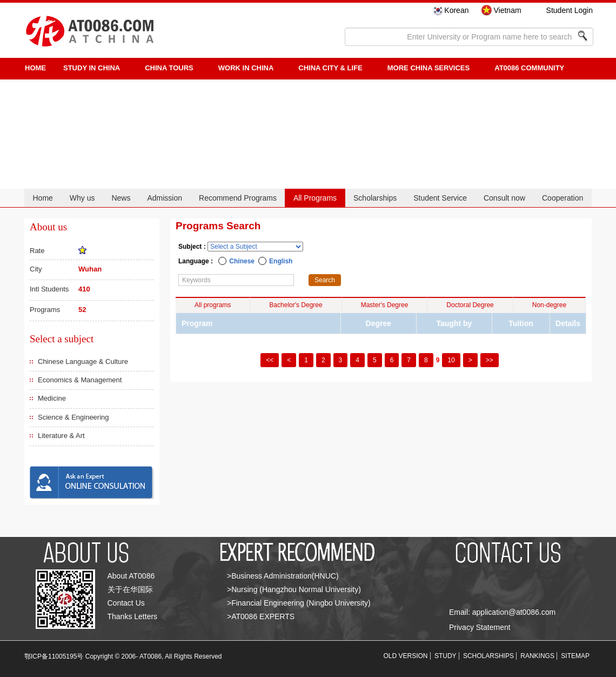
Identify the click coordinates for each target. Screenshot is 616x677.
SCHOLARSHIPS (488, 656)
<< (270, 360)
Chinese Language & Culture (83, 361)
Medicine (52, 398)
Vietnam (507, 10)
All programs (213, 305)
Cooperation (563, 198)
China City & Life (330, 68)
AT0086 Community (529, 68)
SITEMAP (575, 656)
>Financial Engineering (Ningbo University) (299, 603)
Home (42, 198)
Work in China (246, 68)
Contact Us (126, 603)
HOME (35, 68)
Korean (456, 10)
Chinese (242, 261)
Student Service (440, 198)
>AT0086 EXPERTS (261, 616)
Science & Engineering (73, 417)
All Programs (315, 198)
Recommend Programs (238, 198)
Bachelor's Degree (296, 305)
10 (451, 360)
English (281, 261)
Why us (82, 198)
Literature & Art (61, 436)
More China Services (428, 68)
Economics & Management (80, 380)
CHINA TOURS (169, 68)
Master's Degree (385, 305)
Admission (165, 198)
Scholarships (375, 198)
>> (490, 360)
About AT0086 (131, 576)
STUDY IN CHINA (92, 68)
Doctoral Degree (470, 305)
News (121, 198)
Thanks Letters (133, 616)
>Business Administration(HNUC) (283, 576)
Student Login (570, 10)
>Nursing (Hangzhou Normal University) (294, 589)
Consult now (504, 198)
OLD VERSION (406, 656)
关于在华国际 (130, 589)
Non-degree (549, 305)
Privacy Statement (480, 627)
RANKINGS (537, 656)
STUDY (446, 656)
